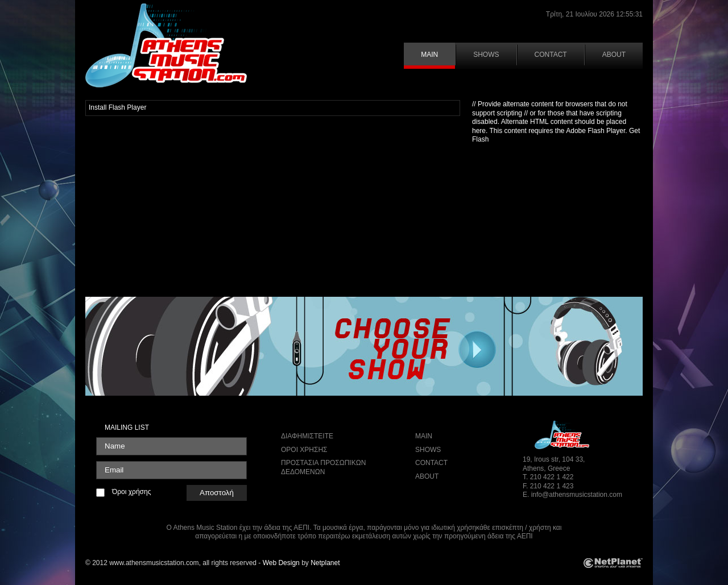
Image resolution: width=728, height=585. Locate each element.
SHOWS (486, 55)
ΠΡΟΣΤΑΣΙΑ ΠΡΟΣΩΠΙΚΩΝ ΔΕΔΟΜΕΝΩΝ (323, 467)
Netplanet (325, 563)
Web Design (281, 563)
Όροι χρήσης (131, 492)
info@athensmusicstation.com (577, 495)
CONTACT (551, 55)
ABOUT (614, 55)
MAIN (429, 55)
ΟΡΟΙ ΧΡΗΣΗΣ (304, 450)
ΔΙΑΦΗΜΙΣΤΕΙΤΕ (307, 436)
